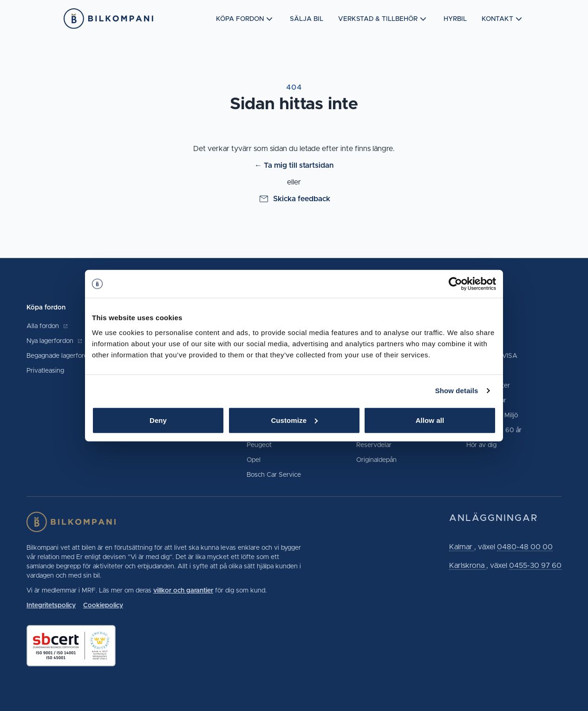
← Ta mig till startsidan (294, 165)
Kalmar (462, 547)
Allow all (430, 420)
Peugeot (259, 445)
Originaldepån (376, 460)
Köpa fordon (245, 19)
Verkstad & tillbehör (383, 19)
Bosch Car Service (274, 475)
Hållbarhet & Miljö (492, 415)
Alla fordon (47, 326)
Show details (457, 391)
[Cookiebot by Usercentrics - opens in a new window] (455, 284)
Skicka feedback (294, 199)
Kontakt (503, 19)
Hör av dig (481, 445)
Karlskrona (468, 566)
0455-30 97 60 (535, 566)
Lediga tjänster (488, 386)
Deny (158, 420)
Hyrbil (455, 19)
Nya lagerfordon (55, 341)
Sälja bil (307, 19)
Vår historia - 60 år (494, 430)
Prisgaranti (482, 371)
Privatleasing (45, 371)
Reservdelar (374, 445)
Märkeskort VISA (492, 356)
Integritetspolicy (51, 606)
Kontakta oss (485, 326)
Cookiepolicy (103, 606)
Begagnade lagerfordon (65, 356)
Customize (294, 420)
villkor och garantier (183, 591)
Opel (254, 460)
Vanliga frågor (486, 401)
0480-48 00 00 (525, 547)
